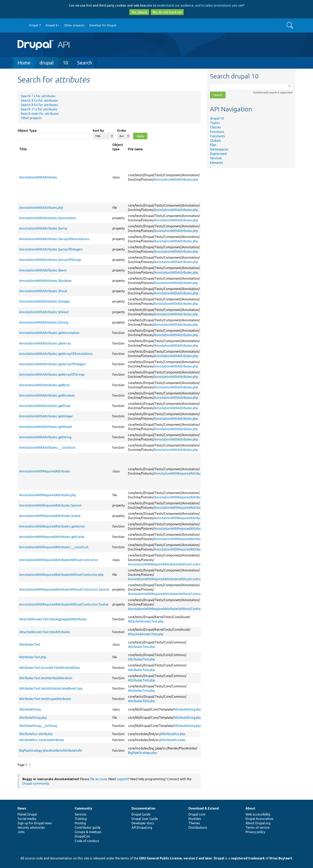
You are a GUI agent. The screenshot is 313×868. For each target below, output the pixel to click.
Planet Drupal (27, 814)
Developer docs (143, 823)
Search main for (40, 114)
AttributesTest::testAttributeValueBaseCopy (51, 688)
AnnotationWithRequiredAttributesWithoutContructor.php (170, 564)
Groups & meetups (88, 832)
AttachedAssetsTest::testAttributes (45, 632)
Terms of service (258, 827)
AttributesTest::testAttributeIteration (46, 678)
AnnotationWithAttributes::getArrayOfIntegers (53, 364)
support (122, 779)
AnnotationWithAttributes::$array (43, 228)
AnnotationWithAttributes (38, 177)
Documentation (143, 808)
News (22, 808)
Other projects (74, 25)
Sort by (98, 131)
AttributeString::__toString (38, 726)
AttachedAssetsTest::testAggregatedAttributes (53, 619)
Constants (217, 136)
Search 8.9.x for (39, 105)
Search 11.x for (39, 109)
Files (213, 145)
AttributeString (30, 709)
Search (85, 63)
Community (83, 808)
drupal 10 (217, 118)
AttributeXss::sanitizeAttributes (42, 740)
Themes (194, 823)
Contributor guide (88, 827)
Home (24, 63)
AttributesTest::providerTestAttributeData (50, 668)
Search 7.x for (38, 96)
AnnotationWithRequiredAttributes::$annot (50, 505)
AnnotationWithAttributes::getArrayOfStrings (52, 374)
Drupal (219, 858)
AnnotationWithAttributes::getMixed (45, 427)
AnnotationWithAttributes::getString (45, 437)
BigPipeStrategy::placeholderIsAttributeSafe (51, 750)
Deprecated (218, 154)
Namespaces (219, 149)
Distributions (198, 827)
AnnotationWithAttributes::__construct (47, 447)
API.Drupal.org (142, 827)
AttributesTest (30, 644)
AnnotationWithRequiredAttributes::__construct (54, 547)
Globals (215, 141)
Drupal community (36, 783)
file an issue (99, 779)
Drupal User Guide (145, 819)
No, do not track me (167, 12)
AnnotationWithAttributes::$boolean (45, 281)
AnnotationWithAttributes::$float (43, 291)
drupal (47, 63)
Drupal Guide (141, 814)
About (250, 808)
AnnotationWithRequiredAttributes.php (183, 473)
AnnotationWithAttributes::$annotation (48, 218)
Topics (215, 123)
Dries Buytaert (281, 858)
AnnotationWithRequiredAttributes (45, 471)
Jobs (21, 832)
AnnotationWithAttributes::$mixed (44, 312)
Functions (217, 132)
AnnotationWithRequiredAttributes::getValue (52, 537)
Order (122, 131)
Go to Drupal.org (21, 25)
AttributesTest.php (141, 647)
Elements (217, 163)
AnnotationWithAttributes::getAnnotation (49, 333)
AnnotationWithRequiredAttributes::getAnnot (52, 526)
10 (65, 63)
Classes (215, 127)
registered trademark (248, 858)
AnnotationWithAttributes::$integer (45, 301)
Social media (27, 819)
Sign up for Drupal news (35, 823)
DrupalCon (82, 836)
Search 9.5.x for (39, 100)
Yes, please (139, 12)
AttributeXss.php (173, 734)
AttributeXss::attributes (36, 734)
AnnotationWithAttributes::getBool (44, 385)
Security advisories (31, 827)
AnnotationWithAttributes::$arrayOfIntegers (51, 249)
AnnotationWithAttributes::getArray (45, 343)
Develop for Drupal (103, 25)
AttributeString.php (187, 709)
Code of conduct (87, 841)
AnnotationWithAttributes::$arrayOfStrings (50, 260)
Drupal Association (259, 819)
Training (81, 819)
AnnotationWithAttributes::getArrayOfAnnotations (56, 354)
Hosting (80, 823)
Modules (195, 819)
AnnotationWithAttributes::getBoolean (47, 395)
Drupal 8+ (52, 25)
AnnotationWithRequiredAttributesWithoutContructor (58, 560)
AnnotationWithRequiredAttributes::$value (50, 516)
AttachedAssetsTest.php (146, 621)
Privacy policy (255, 832)
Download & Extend (204, 808)
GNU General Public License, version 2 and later (176, 858)
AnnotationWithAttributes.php (176, 179)
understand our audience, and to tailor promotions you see (200, 5)
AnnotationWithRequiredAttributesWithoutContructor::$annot (64, 589)
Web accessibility (258, 814)
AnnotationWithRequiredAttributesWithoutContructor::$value (64, 604)
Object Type (27, 131)
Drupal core (197, 814)
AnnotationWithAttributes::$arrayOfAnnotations (54, 239)
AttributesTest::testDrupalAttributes (45, 699)
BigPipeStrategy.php (142, 753)
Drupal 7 (35, 25)
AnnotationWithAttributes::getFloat (45, 406)
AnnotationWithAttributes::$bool (43, 270)
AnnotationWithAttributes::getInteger (46, 416)
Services (216, 158)
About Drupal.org (258, 823)
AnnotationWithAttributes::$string (44, 322)
